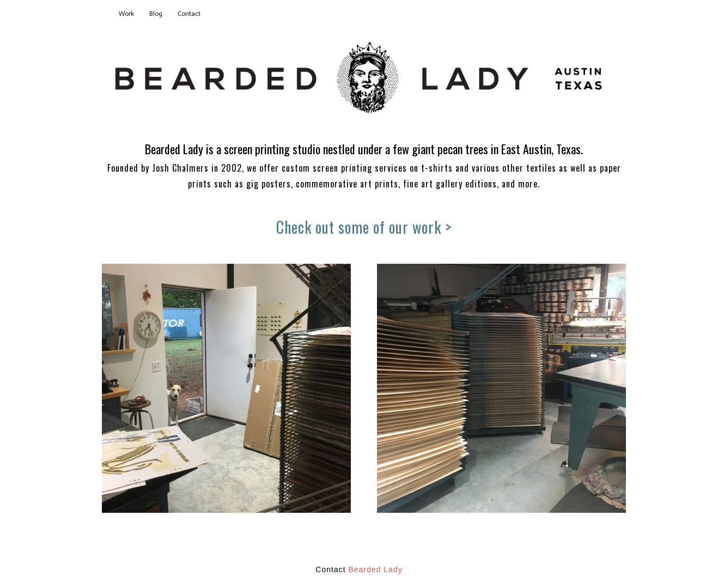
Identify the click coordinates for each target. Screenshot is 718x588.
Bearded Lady (375, 569)
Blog (156, 14)
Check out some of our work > (364, 227)
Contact (189, 14)
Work (126, 14)
